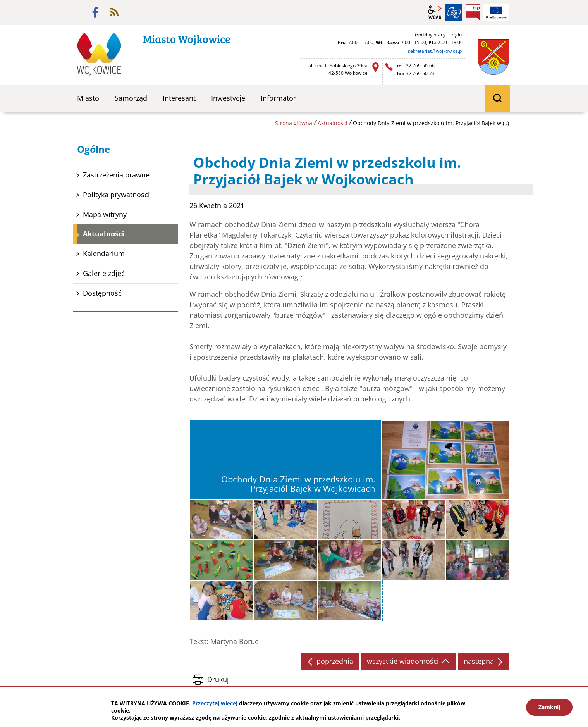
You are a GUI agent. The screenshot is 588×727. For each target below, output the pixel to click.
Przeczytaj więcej (215, 703)
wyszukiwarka (497, 98)
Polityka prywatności (116, 195)
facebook (95, 12)
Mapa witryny (105, 214)
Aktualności (333, 123)
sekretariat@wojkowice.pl (435, 51)
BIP (473, 12)
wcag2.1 (435, 12)
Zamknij (549, 707)
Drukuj (218, 679)
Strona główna (294, 123)
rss (114, 12)
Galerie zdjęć (104, 273)
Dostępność (102, 293)
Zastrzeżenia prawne (116, 175)
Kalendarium (104, 253)
